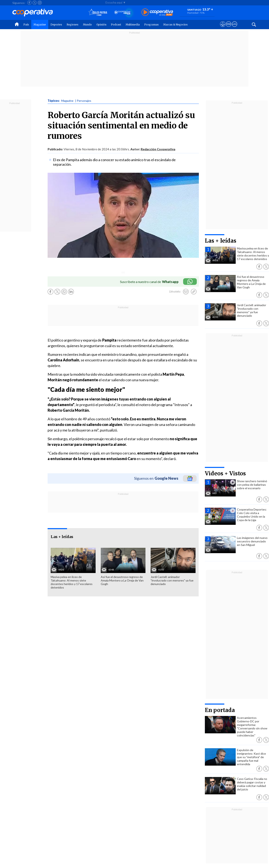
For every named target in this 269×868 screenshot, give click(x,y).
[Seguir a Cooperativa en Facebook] (29, 3)
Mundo (87, 25)
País (26, 25)
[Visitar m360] (229, 28)
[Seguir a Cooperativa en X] (35, 3)
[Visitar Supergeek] (235, 28)
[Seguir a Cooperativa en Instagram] (40, 3)
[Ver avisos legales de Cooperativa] (223, 28)
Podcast (116, 25)
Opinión (101, 25)
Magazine (40, 25)
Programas (151, 25)
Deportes (56, 25)
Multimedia (133, 25)
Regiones (73, 25)
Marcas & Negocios (175, 25)
